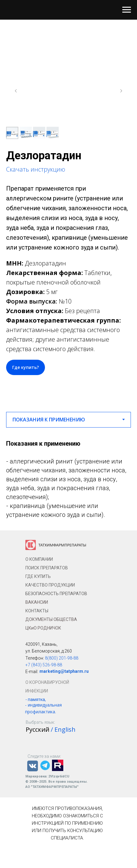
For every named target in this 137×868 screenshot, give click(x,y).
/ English (63, 729)
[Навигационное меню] (127, 10)
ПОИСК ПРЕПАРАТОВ (47, 568)
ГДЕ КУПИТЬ (38, 576)
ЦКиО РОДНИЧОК (43, 628)
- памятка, (36, 699)
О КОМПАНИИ (39, 559)
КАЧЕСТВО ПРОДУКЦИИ (50, 585)
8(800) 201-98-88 (62, 658)
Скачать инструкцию (36, 169)
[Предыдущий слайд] (16, 91)
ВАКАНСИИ (37, 602)
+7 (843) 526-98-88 (44, 665)
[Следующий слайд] (121, 91)
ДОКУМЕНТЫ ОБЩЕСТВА (51, 619)
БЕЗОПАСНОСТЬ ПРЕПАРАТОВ (56, 594)
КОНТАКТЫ (37, 611)
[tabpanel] (68, 479)
